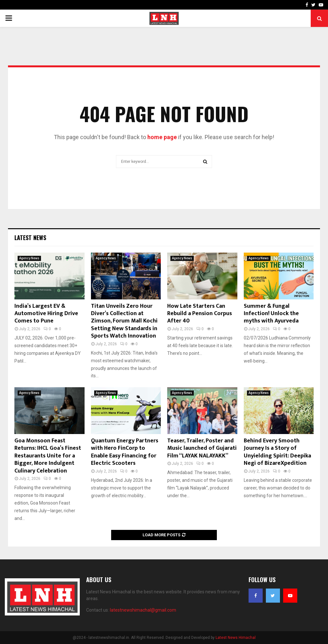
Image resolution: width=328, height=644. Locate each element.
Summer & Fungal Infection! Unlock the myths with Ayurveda (271, 314)
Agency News (29, 258)
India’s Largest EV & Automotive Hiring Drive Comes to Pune (46, 314)
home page (162, 137)
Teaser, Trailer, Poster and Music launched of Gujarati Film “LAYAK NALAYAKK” (202, 448)
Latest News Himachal (236, 638)
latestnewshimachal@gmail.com (143, 610)
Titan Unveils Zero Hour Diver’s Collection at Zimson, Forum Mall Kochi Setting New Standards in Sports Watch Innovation (125, 321)
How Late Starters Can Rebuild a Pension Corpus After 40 (200, 314)
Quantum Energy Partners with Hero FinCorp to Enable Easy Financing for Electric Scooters (125, 452)
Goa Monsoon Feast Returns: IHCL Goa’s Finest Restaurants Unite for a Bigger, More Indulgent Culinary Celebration (48, 456)
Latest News (30, 238)
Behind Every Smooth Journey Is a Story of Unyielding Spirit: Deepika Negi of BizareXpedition (277, 452)
